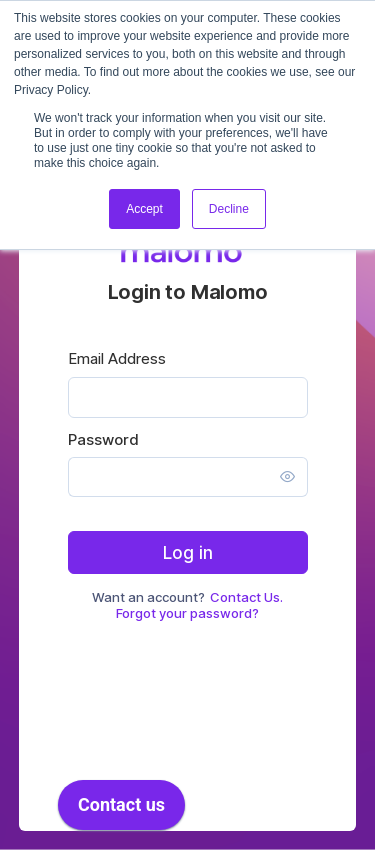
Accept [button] (144, 209)
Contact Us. (246, 597)
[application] (121, 810)
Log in (188, 553)
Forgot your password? (187, 613)
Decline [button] (229, 209)
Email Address (117, 358)
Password (103, 439)
